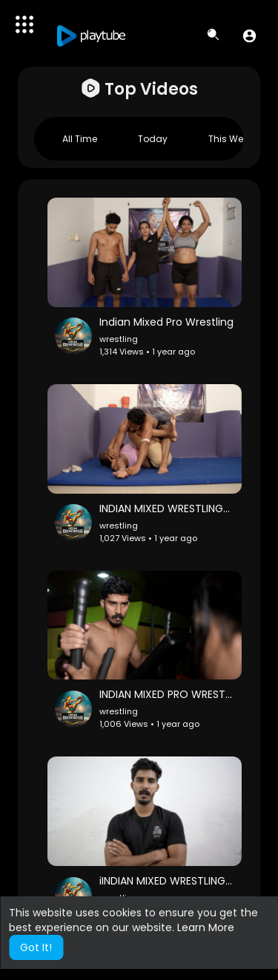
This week (231, 139)
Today (153, 139)
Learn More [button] (206, 927)
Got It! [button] (36, 947)
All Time (80, 139)
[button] (249, 36)
